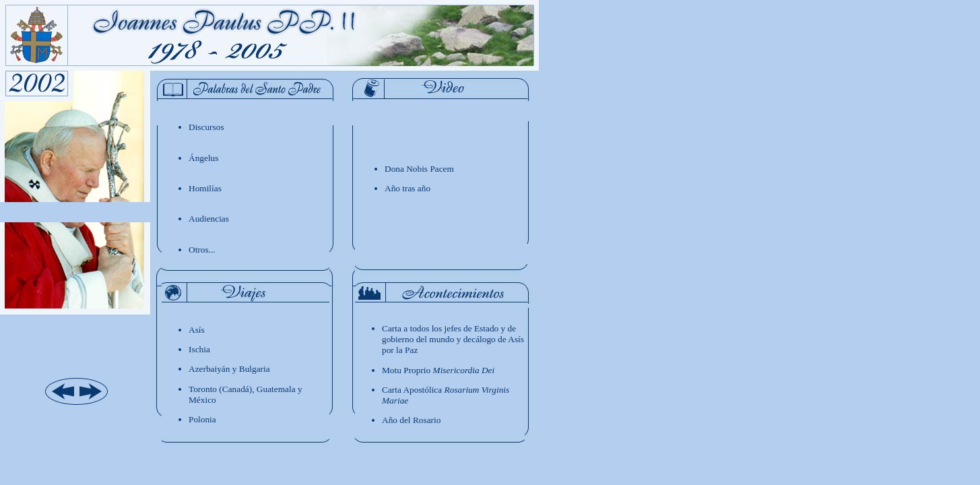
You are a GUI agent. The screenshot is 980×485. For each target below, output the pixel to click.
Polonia (202, 419)
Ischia (199, 349)
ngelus (203, 158)
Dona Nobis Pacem (419, 169)
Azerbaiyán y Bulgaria (229, 369)
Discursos (206, 127)
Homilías (205, 188)
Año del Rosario (411, 420)
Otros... (202, 250)
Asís (197, 330)
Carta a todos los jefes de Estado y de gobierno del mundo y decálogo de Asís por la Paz (453, 339)
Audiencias (209, 219)
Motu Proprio (438, 370)
